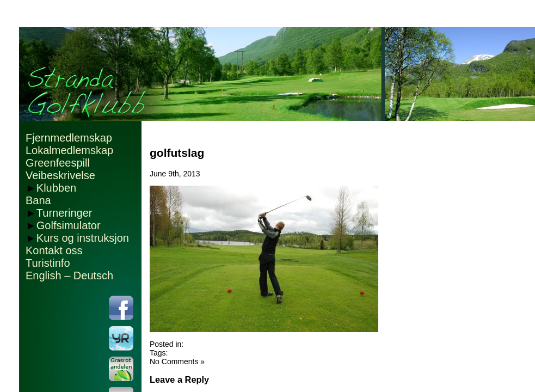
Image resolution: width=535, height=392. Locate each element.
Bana (38, 200)
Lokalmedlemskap (69, 150)
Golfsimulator (69, 225)
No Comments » (177, 362)
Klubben (56, 188)
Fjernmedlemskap (69, 138)
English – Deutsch (69, 275)
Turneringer (64, 213)
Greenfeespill (58, 163)
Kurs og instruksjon (83, 238)
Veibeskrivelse (60, 175)
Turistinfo (48, 263)
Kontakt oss (54, 250)
